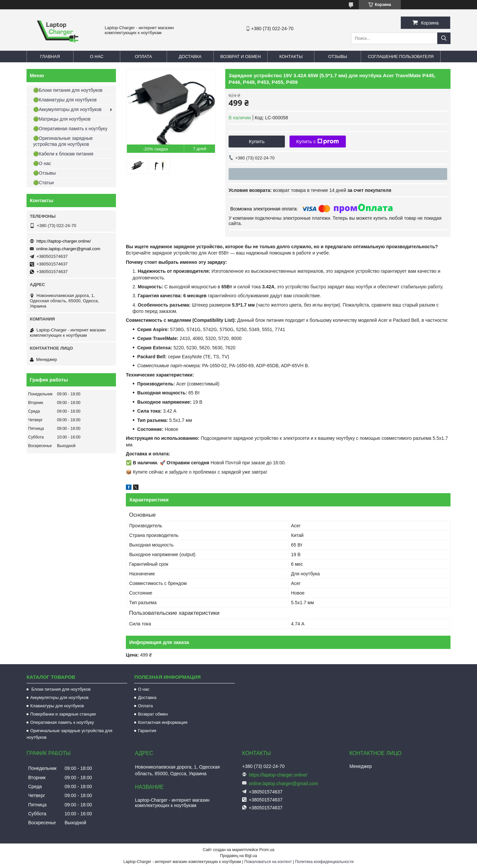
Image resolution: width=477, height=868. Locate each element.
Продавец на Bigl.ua (238, 856)
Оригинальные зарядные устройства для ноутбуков (69, 734)
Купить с (318, 142)
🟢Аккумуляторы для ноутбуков (67, 109)
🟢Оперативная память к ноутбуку (70, 129)
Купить (257, 141)
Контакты (291, 57)
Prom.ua (267, 850)
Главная (50, 57)
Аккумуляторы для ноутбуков (59, 697)
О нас (97, 57)
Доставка (190, 57)
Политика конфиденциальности (324, 862)
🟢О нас (42, 163)
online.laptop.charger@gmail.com (68, 249)
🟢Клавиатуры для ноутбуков (65, 100)
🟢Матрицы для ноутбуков (62, 119)
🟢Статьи (43, 183)
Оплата (143, 57)
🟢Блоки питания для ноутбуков (68, 90)
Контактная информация (162, 722)
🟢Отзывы (44, 173)
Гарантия (147, 731)
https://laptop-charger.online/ (64, 241)
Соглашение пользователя (401, 57)
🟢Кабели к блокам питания (63, 154)
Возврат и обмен (240, 57)
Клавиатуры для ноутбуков (57, 706)
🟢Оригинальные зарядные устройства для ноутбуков (63, 141)
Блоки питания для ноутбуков (60, 689)
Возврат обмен (153, 714)
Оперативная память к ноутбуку (62, 722)
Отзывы (338, 57)
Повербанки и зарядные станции (63, 714)
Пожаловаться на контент (268, 862)
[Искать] (444, 38)
